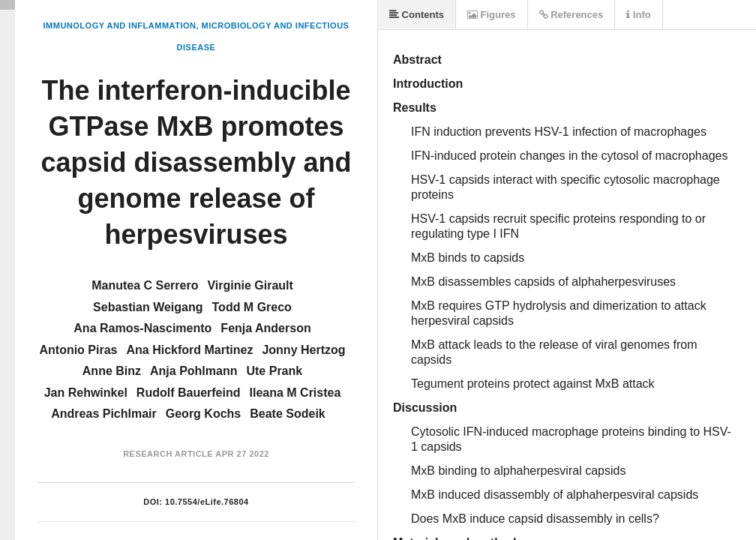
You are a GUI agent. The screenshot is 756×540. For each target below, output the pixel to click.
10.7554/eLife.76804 (207, 502)
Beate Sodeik (287, 414)
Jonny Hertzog (303, 350)
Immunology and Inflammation (120, 25)
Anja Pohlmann (193, 371)
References (571, 15)
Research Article (168, 454)
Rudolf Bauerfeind (189, 393)
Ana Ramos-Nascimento (142, 328)
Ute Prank (274, 371)
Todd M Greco (252, 307)
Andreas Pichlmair (104, 414)
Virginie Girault (250, 285)
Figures (492, 15)
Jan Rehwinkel (86, 393)
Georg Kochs (203, 414)
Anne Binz (112, 371)
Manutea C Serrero (145, 285)
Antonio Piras (78, 350)
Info (638, 15)
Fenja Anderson (265, 328)
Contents (417, 15)
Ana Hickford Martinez (189, 350)
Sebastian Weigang (148, 307)
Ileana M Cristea (295, 393)
